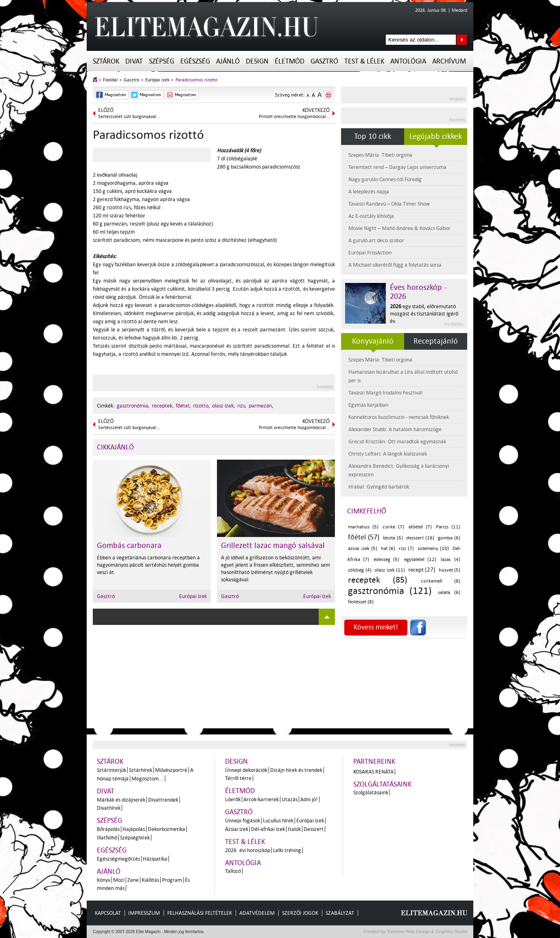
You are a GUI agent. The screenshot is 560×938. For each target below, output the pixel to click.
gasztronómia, (133, 406)
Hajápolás (134, 829)
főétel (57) (364, 537)
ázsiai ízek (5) (363, 549)
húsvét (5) (450, 570)
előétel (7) (420, 527)
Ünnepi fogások (243, 821)
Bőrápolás (108, 829)
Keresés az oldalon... (462, 40)
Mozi (119, 880)
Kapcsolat (108, 913)
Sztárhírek (141, 770)
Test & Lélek (364, 61)
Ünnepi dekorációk (246, 770)
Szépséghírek (135, 838)
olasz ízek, (224, 406)
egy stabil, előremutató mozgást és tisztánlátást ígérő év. (424, 314)
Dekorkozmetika (166, 829)
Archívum (449, 61)
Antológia (408, 61)
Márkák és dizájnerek (121, 800)
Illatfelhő (107, 838)
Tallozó (233, 871)
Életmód (290, 61)
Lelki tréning (287, 850)
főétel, (183, 406)
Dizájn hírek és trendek (296, 770)
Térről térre (238, 778)
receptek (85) (378, 580)
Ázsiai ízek (237, 829)
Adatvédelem (257, 913)
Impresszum (144, 913)
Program (172, 880)
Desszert (314, 829)
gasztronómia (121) (390, 591)
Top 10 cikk (373, 136)
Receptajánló (436, 341)
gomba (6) (449, 538)
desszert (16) (420, 538)
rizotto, (201, 406)
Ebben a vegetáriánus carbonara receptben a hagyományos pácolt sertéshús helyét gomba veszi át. (148, 565)
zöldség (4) (360, 570)
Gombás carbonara (129, 546)
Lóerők (233, 799)
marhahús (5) (363, 527)
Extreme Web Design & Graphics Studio (427, 931)
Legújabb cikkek (436, 136)
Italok (294, 829)
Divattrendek (163, 800)
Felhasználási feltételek (200, 913)
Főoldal (110, 80)
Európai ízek (157, 80)
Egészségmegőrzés (118, 859)
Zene (133, 880)
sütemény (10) (433, 549)
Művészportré (171, 770)
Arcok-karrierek (261, 799)
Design (257, 61)
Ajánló (228, 61)
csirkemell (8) (441, 581)
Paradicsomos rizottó (196, 80)
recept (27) (422, 570)
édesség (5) (386, 560)
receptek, (163, 406)
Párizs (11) (448, 527)
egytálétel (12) (420, 560)
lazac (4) (451, 560)
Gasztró (324, 61)
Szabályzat (340, 913)
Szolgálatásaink (371, 792)
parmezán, (261, 406)
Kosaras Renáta (373, 772)
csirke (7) (393, 527)
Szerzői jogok (300, 913)
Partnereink (374, 762)
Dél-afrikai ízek (268, 829)
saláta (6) (449, 593)
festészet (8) (361, 602)
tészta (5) (393, 538)
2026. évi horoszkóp (248, 850)
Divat (134, 61)
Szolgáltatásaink (382, 784)
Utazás (290, 799)
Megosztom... (148, 779)
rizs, (242, 406)
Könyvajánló (373, 341)
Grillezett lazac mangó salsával (273, 546)
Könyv (104, 880)
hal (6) (388, 549)
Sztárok (106, 61)
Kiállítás (150, 880)
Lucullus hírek (278, 821)
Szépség (162, 61)
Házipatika (155, 859)
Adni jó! (309, 799)
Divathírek (109, 808)
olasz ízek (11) (390, 570)
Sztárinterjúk (112, 770)
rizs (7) (407, 549)
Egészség (195, 61)
